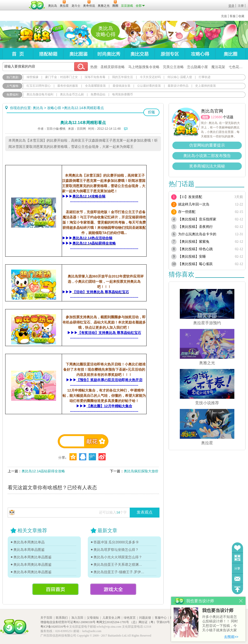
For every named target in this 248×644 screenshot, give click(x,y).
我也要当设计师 (218, 610)
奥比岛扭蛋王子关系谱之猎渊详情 (119, 564)
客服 (233, 16)
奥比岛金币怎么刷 (72, 94)
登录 (231, 6)
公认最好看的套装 (149, 86)
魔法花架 (218, 67)
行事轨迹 (205, 77)
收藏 (241, 16)
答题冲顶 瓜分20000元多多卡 (116, 542)
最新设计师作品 (178, 86)
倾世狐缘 (32, 77)
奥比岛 (33, 35)
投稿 (151, 112)
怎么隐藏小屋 (197, 67)
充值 (224, 16)
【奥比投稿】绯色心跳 (195, 249)
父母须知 (93, 618)
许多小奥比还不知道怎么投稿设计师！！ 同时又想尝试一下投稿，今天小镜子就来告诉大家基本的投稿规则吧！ (220, 624)
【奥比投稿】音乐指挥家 (197, 219)
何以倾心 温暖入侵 (180, 77)
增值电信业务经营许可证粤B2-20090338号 (68, 622)
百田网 (37, 5)
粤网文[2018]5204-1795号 (113, 622)
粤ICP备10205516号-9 (54, 627)
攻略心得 (200, 54)
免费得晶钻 (98, 94)
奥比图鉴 (78, 54)
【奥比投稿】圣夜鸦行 (195, 227)
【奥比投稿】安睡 (192, 257)
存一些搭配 (187, 212)
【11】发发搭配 (190, 197)
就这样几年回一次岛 (194, 204)
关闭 (241, 601)
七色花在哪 (237, 67)
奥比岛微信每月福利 (40, 94)
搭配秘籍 (48, 54)
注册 (241, 6)
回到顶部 (237, 589)
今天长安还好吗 (150, 77)
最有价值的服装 (68, 86)
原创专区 (170, 54)
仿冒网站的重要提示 (207, 145)
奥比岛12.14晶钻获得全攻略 (43, 471)
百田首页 (55, 589)
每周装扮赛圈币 (123, 94)
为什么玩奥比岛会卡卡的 (197, 234)
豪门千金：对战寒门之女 (62, 77)
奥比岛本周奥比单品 (29, 542)
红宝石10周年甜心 (39, 86)
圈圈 (205, 117)
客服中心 (161, 618)
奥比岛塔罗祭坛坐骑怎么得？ (116, 550)
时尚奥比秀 (109, 54)
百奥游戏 (15, 2)
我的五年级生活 (123, 77)
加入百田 (77, 618)
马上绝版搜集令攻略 (144, 67)
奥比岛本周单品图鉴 (29, 550)
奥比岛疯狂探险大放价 (141, 471)
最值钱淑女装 (122, 86)
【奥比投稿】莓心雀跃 (195, 264)
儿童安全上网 (111, 618)
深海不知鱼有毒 (95, 77)
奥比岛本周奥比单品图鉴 (32, 557)
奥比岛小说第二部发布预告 (207, 156)
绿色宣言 (130, 618)
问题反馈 (237, 579)
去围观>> (231, 637)
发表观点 (145, 512)
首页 (18, 54)
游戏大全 (113, 589)
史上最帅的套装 (206, 86)
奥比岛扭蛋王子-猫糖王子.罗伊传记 (119, 572)
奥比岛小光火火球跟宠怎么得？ (118, 557)
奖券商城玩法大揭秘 (207, 166)
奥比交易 (139, 54)
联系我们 (62, 618)
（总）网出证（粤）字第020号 (150, 622)
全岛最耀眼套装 (95, 86)
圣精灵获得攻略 (113, 67)
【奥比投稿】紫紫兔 (194, 242)
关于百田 (46, 618)
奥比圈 (230, 54)
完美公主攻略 (173, 67)
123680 (217, 117)
